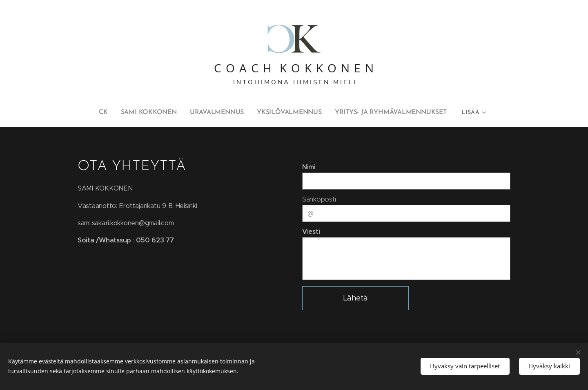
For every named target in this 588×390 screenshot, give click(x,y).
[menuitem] (80, 112)
